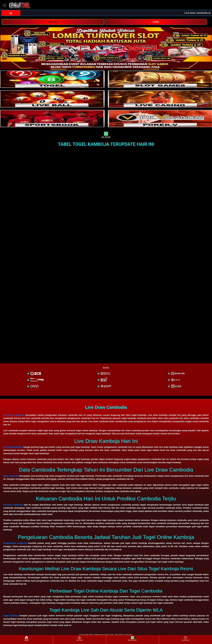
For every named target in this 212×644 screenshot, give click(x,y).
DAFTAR (53, 22)
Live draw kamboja (13, 447)
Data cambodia (11, 476)
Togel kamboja (11, 616)
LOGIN (156, 22)
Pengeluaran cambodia (15, 543)
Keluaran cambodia (13, 505)
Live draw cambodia (14, 415)
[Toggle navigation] (5, 5)
